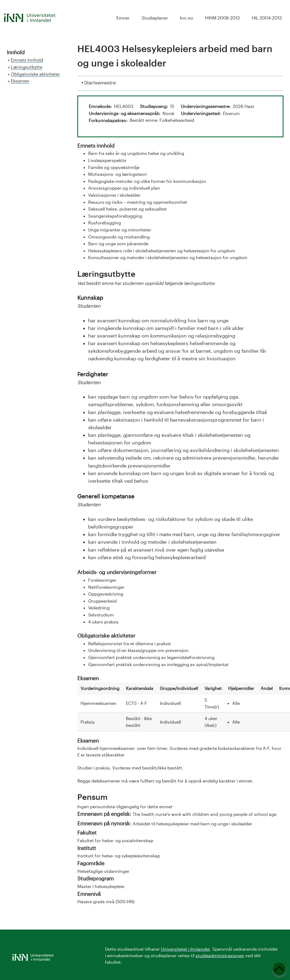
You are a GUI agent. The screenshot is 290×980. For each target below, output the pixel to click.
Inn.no (187, 18)
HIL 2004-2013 (267, 18)
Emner (123, 18)
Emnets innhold (27, 60)
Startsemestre (100, 82)
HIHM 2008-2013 (222, 18)
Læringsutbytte (27, 67)
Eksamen (20, 81)
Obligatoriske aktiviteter (35, 74)
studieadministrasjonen (220, 955)
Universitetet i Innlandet (185, 949)
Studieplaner (155, 18)
